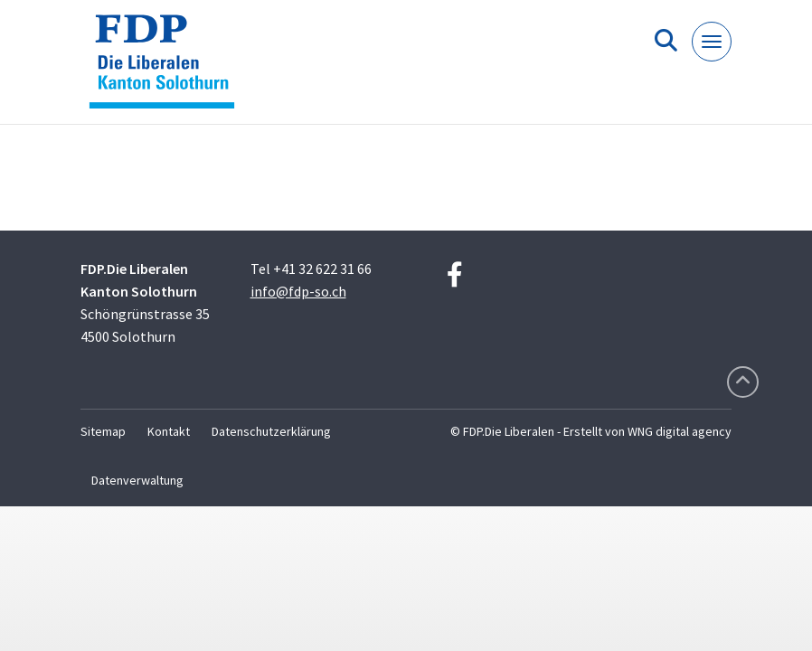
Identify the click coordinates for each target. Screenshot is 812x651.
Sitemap (103, 431)
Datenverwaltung (137, 480)
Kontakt (169, 431)
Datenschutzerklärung (271, 431)
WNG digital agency (680, 431)
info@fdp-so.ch (298, 291)
